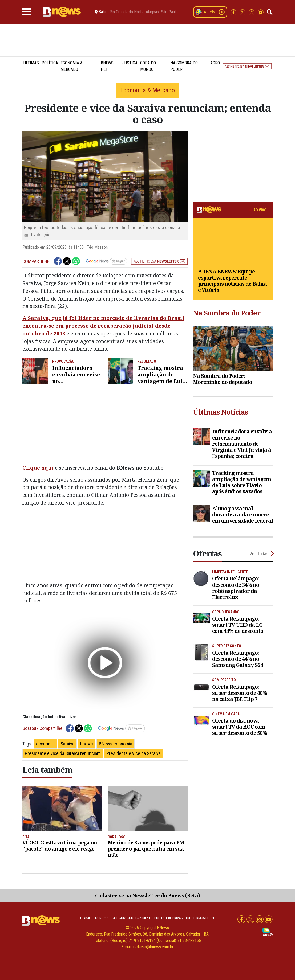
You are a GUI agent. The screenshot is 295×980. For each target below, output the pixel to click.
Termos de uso (204, 918)
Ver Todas (259, 554)
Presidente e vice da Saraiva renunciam (63, 753)
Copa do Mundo (148, 66)
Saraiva (67, 744)
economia (45, 744)
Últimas (31, 63)
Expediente (144, 918)
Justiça (130, 63)
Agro (215, 63)
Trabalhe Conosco (95, 918)
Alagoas (152, 12)
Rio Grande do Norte (127, 12)
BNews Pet (107, 66)
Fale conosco (122, 918)
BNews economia (116, 744)
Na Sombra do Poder (184, 66)
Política (50, 63)
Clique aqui (38, 468)
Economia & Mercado (72, 66)
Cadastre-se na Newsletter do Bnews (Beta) (147, 895)
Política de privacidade (173, 918)
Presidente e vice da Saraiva (134, 753)
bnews (87, 744)
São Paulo (169, 12)
